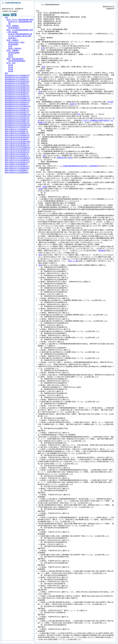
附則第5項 (102, 251)
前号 (43, 48)
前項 (40, 79)
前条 (43, 67)
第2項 (70, 158)
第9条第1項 (61, 158)
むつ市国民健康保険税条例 (80, 166)
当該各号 (73, 104)
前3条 (45, 187)
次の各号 (110, 102)
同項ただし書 (73, 261)
